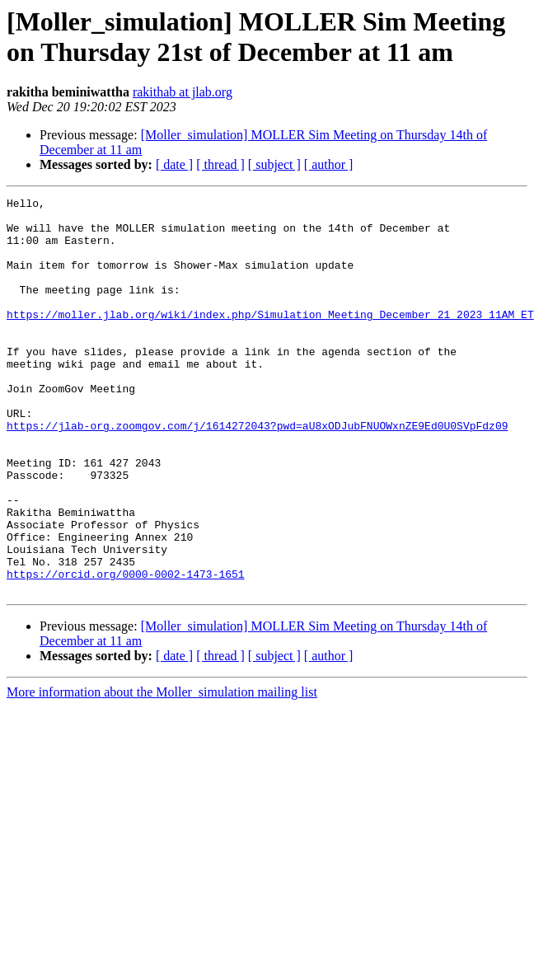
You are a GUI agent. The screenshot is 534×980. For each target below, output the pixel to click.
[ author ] (329, 164)
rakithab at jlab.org (183, 92)
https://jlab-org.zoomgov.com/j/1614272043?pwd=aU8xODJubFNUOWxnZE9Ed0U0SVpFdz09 (257, 472)
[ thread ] (220, 164)
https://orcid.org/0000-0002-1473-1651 (126, 650)
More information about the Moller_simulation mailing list (162, 771)
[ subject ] (274, 164)
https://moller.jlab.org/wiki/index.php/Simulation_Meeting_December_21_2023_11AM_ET (270, 339)
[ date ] (174, 164)
